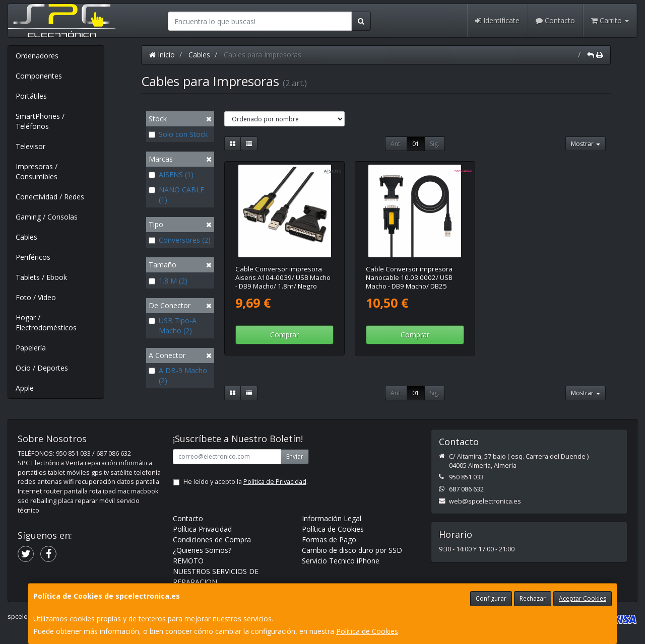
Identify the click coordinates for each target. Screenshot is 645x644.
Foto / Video (36, 297)
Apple (25, 388)
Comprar (284, 335)
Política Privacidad (202, 529)
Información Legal (332, 518)
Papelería (31, 348)
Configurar (491, 598)
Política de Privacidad (275, 482)
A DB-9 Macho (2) (178, 375)
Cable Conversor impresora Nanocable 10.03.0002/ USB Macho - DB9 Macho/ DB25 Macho (409, 282)
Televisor (30, 146)
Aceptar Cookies (583, 598)
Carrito (610, 20)
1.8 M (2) (168, 281)
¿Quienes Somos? (202, 550)
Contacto (555, 20)
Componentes (39, 76)
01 (416, 144)
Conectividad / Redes (50, 197)
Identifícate (497, 20)
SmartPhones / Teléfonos (40, 121)
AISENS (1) (171, 174)
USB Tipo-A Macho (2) (173, 326)
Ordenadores (37, 56)
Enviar (295, 456)
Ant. (396, 144)
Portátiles (31, 96)
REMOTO (188, 561)
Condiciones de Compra (212, 540)
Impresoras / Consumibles (37, 171)
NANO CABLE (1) (176, 195)
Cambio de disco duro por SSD (352, 550)
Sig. (435, 144)
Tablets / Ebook (41, 277)
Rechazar (533, 598)
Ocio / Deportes (42, 368)
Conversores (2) (180, 240)
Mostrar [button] (586, 144)
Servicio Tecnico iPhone (341, 561)
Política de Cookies (367, 631)
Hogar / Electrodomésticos (46, 323)
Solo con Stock (178, 134)
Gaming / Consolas (47, 217)
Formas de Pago (329, 540)
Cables (26, 237)
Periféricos (33, 257)
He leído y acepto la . (246, 482)
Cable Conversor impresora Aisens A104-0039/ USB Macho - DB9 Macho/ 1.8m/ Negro (283, 278)
